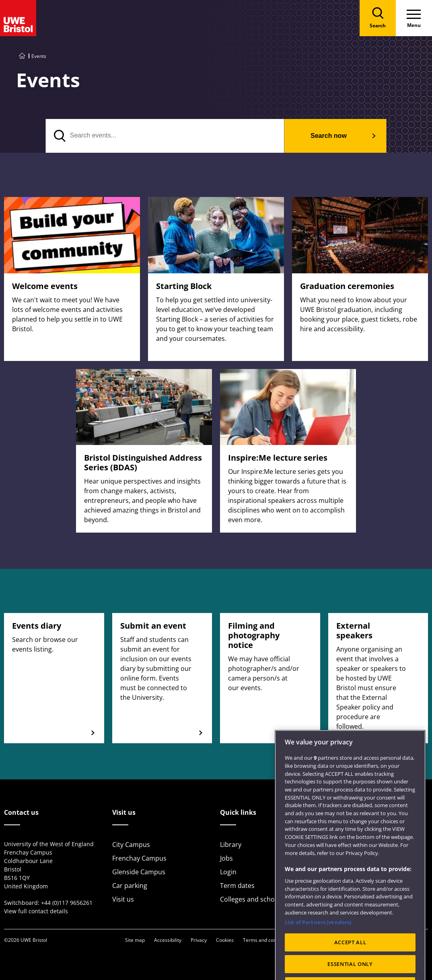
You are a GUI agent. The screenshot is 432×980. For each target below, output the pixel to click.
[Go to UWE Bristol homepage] (22, 56)
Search (329, 136)
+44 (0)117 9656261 (67, 903)
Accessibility (168, 940)
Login (228, 872)
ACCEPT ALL (350, 961)
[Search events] (165, 136)
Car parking (130, 886)
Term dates (237, 886)
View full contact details (36, 911)
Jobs (226, 858)
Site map (135, 940)
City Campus (131, 845)
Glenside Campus (139, 872)
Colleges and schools (252, 899)
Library (231, 845)
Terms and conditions (267, 940)
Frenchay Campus (139, 858)
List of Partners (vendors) (318, 941)
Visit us (123, 899)
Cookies (225, 940)
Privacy (199, 940)
